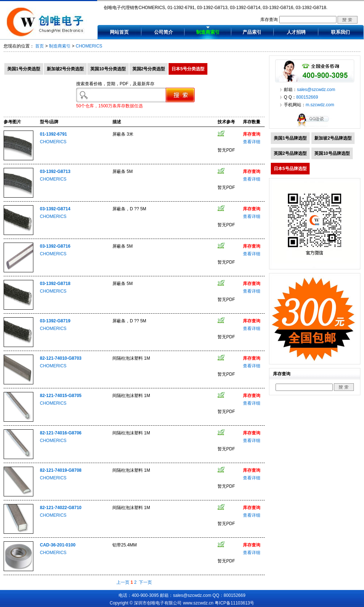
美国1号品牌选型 (290, 138)
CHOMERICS (89, 46)
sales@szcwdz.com (316, 90)
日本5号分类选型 (188, 69)
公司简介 (164, 32)
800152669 (307, 97)
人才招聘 (296, 32)
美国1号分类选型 (24, 69)
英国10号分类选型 (108, 69)
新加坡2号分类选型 (65, 69)
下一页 (145, 582)
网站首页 (119, 32)
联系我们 (340, 32)
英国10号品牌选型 (332, 153)
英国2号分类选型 (149, 69)
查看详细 (252, 142)
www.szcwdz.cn (198, 603)
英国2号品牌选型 (290, 153)
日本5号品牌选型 (290, 169)
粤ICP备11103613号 (234, 603)
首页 (40, 46)
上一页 (123, 582)
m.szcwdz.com (320, 105)
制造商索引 (208, 32)
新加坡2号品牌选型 (333, 138)
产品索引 (252, 32)
